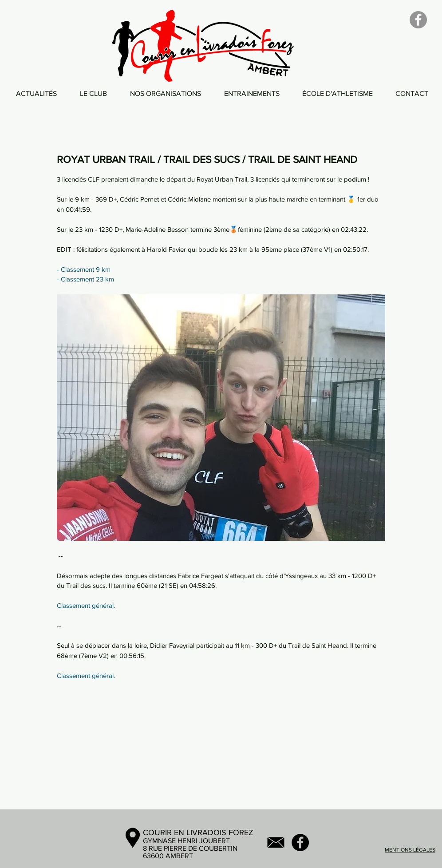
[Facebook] (418, 20)
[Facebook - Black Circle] (300, 842)
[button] (93, 93)
